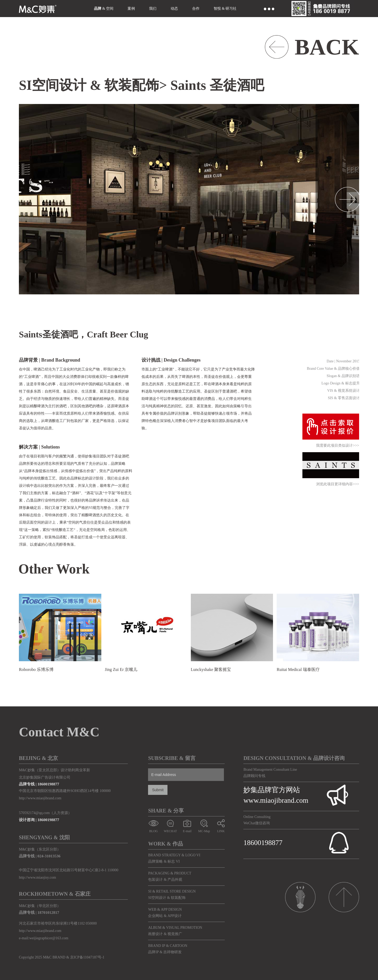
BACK (327, 47)
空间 (110, 9)
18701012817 (48, 913)
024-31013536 (49, 856)
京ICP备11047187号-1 (87, 957)
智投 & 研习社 (225, 9)
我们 (153, 9)
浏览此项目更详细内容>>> (338, 484)
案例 (131, 9)
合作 (196, 9)
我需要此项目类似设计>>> (338, 446)
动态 (174, 9)
